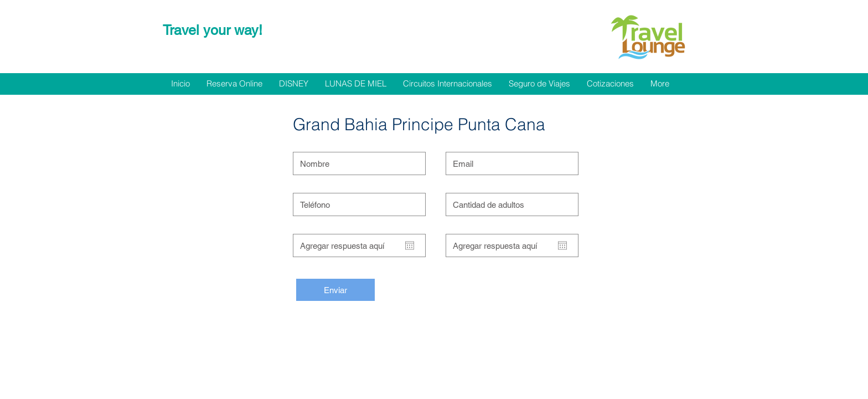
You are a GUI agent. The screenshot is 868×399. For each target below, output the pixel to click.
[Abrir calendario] (410, 245)
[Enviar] (335, 290)
